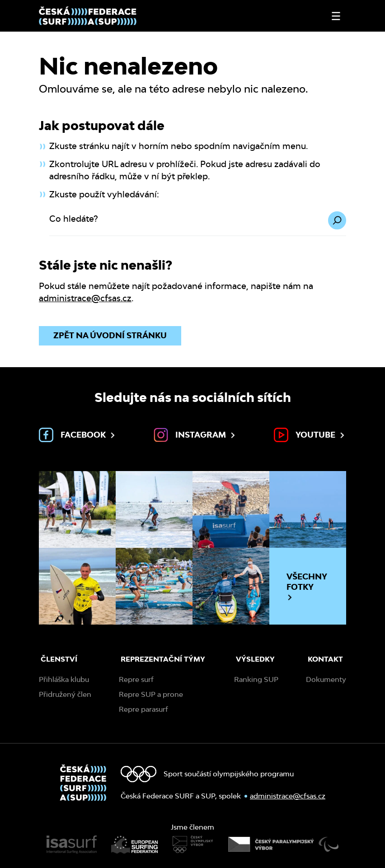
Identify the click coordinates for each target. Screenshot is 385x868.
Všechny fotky (307, 587)
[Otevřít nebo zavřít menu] (336, 16)
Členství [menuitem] (59, 659)
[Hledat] (337, 220)
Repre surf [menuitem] (136, 679)
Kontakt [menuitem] (325, 659)
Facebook (78, 435)
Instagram (195, 435)
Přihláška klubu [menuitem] (64, 679)
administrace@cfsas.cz (85, 298)
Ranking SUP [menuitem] (256, 679)
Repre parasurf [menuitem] (143, 709)
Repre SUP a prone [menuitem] (151, 694)
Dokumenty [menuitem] (326, 679)
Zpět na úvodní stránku (110, 335)
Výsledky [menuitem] (255, 659)
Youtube (310, 435)
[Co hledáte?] (198, 224)
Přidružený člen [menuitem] (65, 694)
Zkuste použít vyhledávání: (104, 194)
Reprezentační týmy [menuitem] (163, 659)
